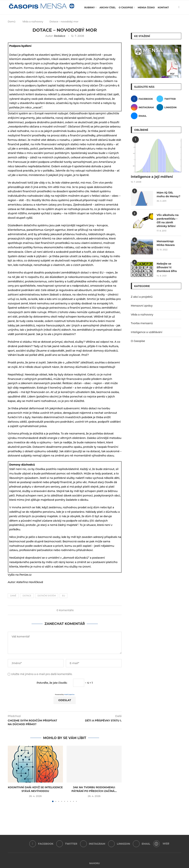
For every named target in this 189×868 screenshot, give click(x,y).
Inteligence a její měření (152, 177)
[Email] (143, 116)
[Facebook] (143, 99)
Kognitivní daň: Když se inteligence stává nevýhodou (35, 789)
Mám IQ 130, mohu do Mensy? (168, 194)
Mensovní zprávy (142, 305)
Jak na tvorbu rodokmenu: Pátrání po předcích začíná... (94, 789)
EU (63, 596)
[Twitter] (169, 99)
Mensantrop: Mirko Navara (166, 243)
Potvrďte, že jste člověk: (52, 683)
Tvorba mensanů (142, 323)
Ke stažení (142, 36)
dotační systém (47, 596)
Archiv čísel (108, 7)
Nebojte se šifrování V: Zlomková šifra (167, 267)
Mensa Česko (146, 7)
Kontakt (163, 7)
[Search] (179, 23)
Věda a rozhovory (142, 314)
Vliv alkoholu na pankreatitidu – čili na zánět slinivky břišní (167, 220)
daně (13, 596)
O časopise (126, 7)
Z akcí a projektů (142, 296)
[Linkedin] (169, 107)
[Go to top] (95, 863)
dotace (27, 596)
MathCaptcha (69, 694)
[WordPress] (157, 844)
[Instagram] (143, 107)
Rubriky (90, 7)
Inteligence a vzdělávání (147, 332)
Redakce (60, 36)
